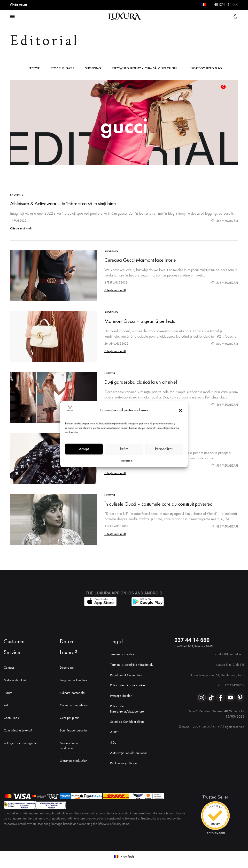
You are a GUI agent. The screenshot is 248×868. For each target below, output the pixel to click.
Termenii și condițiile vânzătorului (132, 663)
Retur (7, 704)
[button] (180, 410)
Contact (9, 666)
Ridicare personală (72, 691)
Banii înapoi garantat (74, 729)
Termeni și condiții (122, 653)
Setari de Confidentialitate (127, 720)
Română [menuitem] (127, 855)
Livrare (8, 691)
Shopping (93, 69)
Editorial (45, 41)
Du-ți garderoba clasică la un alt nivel (141, 381)
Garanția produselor (73, 759)
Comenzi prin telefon (74, 704)
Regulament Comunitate (126, 673)
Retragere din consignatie (21, 741)
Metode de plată (15, 678)
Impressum (127, 461)
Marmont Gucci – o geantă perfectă (140, 321)
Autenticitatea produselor (69, 744)
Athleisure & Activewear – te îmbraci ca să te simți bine (63, 204)
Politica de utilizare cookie (128, 684)
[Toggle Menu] (12, 17)
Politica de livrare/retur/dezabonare (127, 707)
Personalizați (164, 449)
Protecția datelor (121, 694)
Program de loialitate (74, 678)
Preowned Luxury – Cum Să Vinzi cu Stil (145, 69)
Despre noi (67, 666)
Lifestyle (33, 69)
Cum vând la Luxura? (18, 729)
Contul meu (11, 716)
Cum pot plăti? (70, 716)
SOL (113, 741)
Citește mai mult (21, 228)
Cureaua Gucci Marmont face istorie (140, 260)
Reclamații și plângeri (124, 762)
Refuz (124, 449)
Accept (84, 449)
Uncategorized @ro (205, 69)
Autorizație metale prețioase (129, 751)
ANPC (114, 731)
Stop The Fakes (62, 69)
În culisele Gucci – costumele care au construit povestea (159, 503)
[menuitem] (204, 5)
